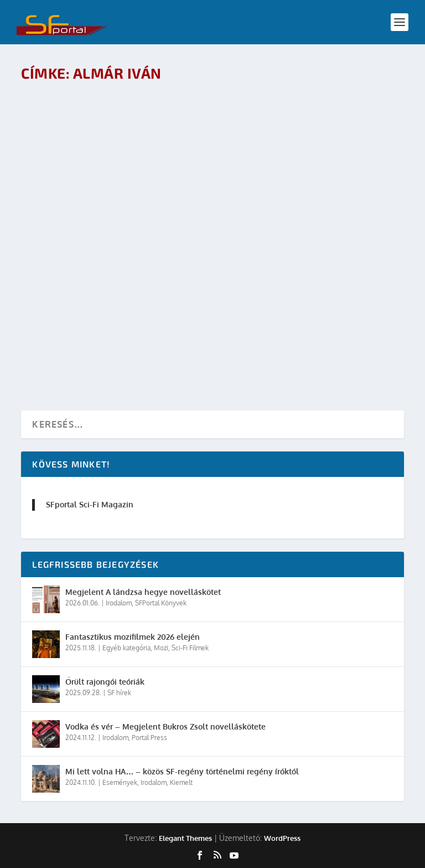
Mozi (161, 648)
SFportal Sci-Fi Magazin (90, 504)
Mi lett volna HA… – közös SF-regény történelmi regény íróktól (182, 771)
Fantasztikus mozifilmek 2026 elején (133, 637)
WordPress (282, 838)
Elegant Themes (185, 838)
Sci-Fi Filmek (190, 648)
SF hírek (119, 693)
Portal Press (149, 738)
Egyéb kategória (126, 648)
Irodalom (119, 603)
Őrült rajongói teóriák (105, 682)
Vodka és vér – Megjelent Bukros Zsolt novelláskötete (165, 726)
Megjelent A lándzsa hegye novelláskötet (143, 592)
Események (120, 782)
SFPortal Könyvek (161, 603)
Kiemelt (181, 782)
